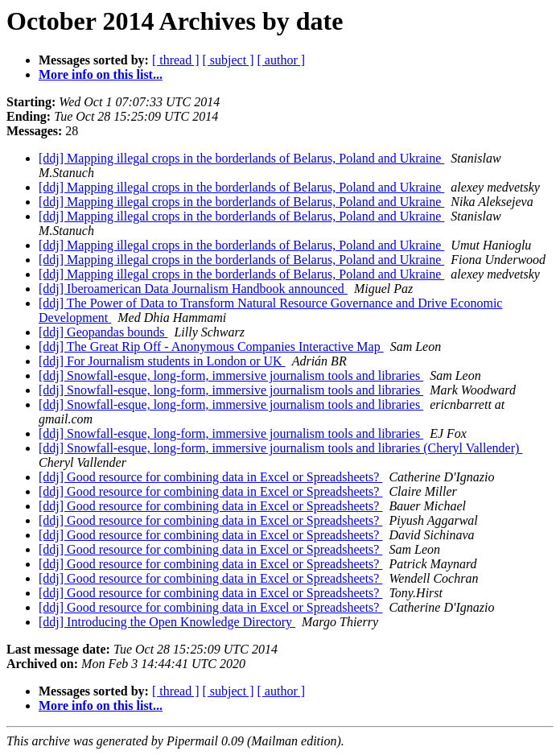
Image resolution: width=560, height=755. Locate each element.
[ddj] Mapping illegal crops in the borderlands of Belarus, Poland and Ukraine (241, 158)
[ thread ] (176, 60)
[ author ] (282, 60)
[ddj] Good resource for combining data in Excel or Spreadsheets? (210, 477)
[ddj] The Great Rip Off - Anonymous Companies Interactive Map (211, 347)
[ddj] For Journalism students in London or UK (162, 361)
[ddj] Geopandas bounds (103, 332)
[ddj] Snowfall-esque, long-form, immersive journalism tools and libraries (231, 375)
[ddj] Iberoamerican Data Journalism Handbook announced (193, 289)
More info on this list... (101, 74)
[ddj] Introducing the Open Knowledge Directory (167, 622)
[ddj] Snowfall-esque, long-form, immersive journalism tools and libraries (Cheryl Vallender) (280, 448)
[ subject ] (229, 60)
